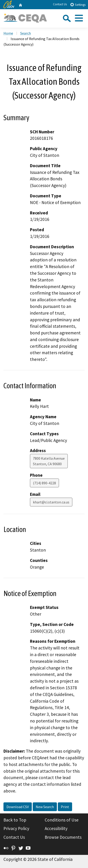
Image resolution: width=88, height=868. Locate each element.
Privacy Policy (16, 828)
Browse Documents (63, 837)
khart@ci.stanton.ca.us (51, 502)
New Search (45, 807)
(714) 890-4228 (44, 483)
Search (26, 33)
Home (8, 33)
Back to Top (15, 820)
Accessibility (56, 828)
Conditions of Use (62, 820)
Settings (78, 4)
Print (65, 807)
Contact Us (60, 4)
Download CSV (18, 807)
